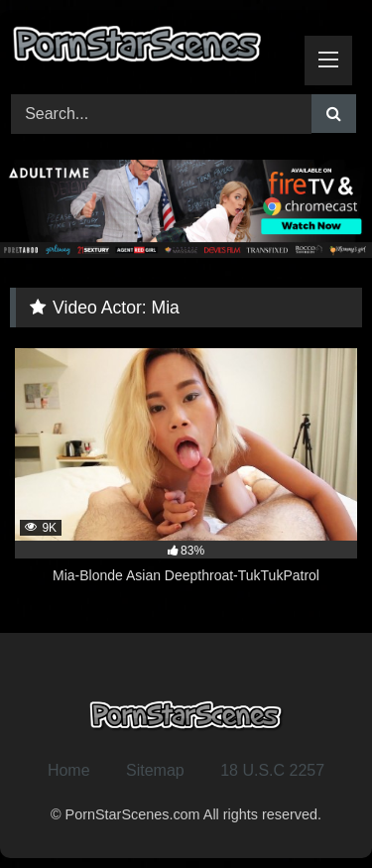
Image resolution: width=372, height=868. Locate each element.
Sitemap (155, 770)
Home (69, 770)
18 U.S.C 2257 (272, 770)
